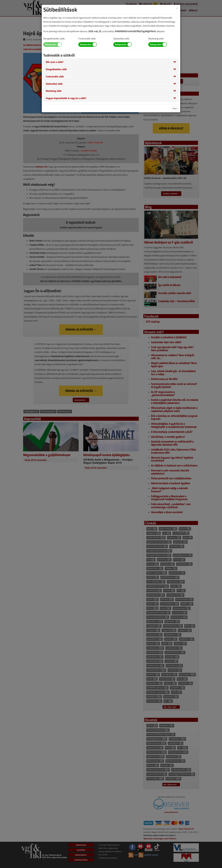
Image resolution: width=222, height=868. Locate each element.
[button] (55, 62)
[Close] (177, 8)
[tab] (111, 62)
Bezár (175, 108)
